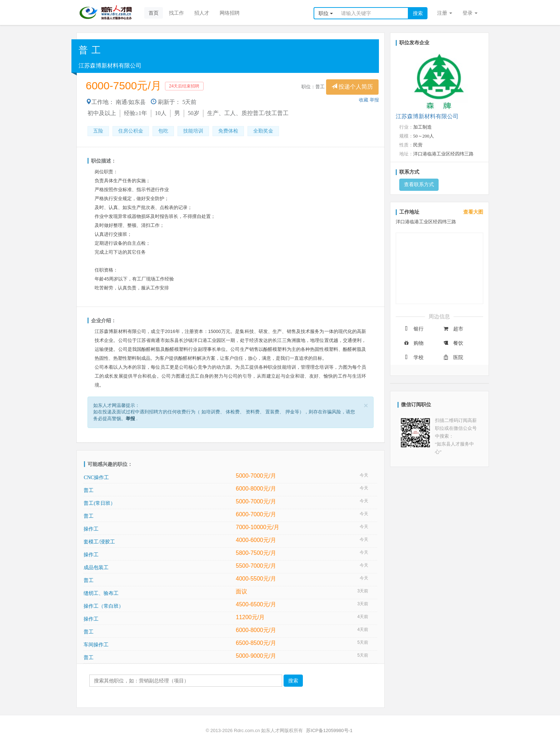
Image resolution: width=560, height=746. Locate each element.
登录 (470, 13)
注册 (445, 13)
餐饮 (453, 343)
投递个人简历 (352, 87)
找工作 (176, 13)
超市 (453, 329)
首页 (154, 13)
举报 (374, 100)
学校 (413, 357)
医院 (453, 357)
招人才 (202, 13)
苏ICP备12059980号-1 (329, 730)
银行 (413, 329)
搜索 (418, 13)
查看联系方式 (419, 185)
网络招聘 (230, 13)
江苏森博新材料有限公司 (110, 66)
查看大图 (473, 212)
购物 (413, 343)
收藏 (364, 100)
